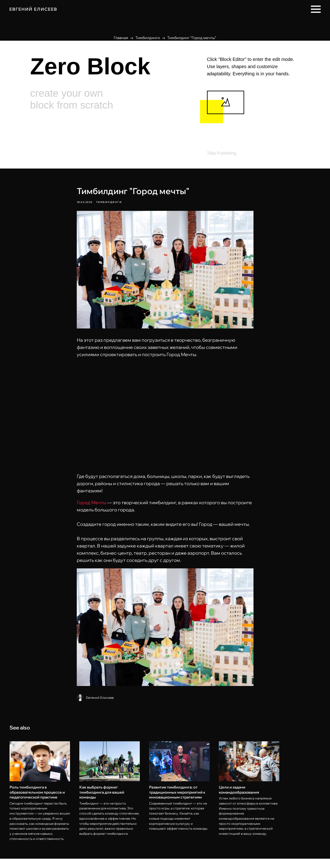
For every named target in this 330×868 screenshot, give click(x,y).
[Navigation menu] (316, 9)
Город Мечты (92, 507)
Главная (121, 38)
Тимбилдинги (148, 38)
